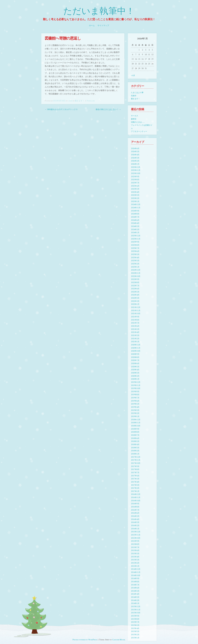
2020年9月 (135, 354)
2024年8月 (135, 214)
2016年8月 (135, 507)
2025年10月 (136, 173)
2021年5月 (135, 329)
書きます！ (80, 101)
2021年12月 (136, 307)
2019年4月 (135, 407)
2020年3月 (135, 373)
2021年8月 (135, 320)
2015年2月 (135, 563)
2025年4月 (135, 192)
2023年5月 (135, 254)
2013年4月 (135, 628)
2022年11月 (136, 273)
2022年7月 (135, 286)
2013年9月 (135, 616)
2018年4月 (135, 444)
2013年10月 (136, 613)
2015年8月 (135, 544)
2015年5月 (135, 554)
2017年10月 (136, 463)
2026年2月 (135, 161)
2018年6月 (135, 438)
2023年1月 (135, 267)
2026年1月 (135, 164)
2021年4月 (135, 332)
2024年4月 (135, 223)
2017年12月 (136, 457)
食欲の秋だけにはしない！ (108, 109)
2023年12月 (136, 236)
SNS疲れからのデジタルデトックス (61, 109)
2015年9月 (135, 541)
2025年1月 (135, 201)
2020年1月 (135, 379)
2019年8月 (135, 395)
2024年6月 (135, 220)
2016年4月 (135, 519)
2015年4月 (135, 557)
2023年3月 (135, 261)
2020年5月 (135, 367)
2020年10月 (136, 351)
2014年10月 (136, 575)
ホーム (92, 25)
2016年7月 (135, 510)
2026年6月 (135, 148)
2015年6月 (135, 550)
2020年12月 (136, 345)
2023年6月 (135, 251)
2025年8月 (135, 180)
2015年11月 (136, 535)
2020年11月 (136, 348)
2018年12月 (136, 420)
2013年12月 (136, 607)
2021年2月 (135, 339)
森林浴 (134, 119)
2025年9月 (135, 177)
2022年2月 (135, 301)
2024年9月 (135, 211)
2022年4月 (135, 295)
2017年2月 (135, 488)
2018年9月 (135, 429)
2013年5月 (135, 625)
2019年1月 (135, 416)
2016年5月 (135, 516)
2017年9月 (135, 466)
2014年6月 (135, 588)
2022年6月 (135, 289)
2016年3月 (135, 522)
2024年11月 (136, 208)
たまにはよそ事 (137, 93)
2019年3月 (135, 410)
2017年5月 (135, 479)
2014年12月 (136, 569)
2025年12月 (136, 167)
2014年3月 (135, 597)
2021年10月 (136, 314)
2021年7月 (135, 323)
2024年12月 (136, 204)
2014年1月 (135, 603)
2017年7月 (135, 473)
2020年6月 (135, 363)
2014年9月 (135, 578)
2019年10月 (136, 388)
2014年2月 (135, 600)
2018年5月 (135, 441)
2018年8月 (135, 432)
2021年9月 (135, 317)
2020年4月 (135, 370)
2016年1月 (135, 529)
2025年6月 (135, 186)
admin (70, 101)
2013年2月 (135, 635)
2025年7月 (135, 183)
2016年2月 (135, 526)
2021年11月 (136, 311)
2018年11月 (136, 423)
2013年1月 (135, 638)
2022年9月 (135, 279)
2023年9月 (135, 242)
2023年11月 (136, 239)
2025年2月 (135, 198)
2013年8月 (135, 619)
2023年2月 (135, 264)
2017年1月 (135, 491)
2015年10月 (136, 538)
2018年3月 (135, 448)
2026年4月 (135, 155)
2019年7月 (135, 398)
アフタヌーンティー (139, 131)
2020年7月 (135, 360)
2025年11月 (136, 170)
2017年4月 (135, 482)
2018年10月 (136, 426)
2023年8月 (135, 245)
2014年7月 (135, 585)
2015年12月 (136, 532)
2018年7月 (135, 435)
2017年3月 (135, 485)
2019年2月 (135, 413)
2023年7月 (135, 248)
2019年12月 (136, 382)
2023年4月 (135, 258)
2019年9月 (135, 392)
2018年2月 (135, 451)
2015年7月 (135, 547)
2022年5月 (135, 292)
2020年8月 (135, 357)
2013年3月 (135, 631)
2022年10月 (136, 276)
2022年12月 (136, 270)
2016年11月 (136, 497)
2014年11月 (136, 572)
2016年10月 (136, 501)
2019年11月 (136, 385)
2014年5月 (135, 591)
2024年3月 (135, 226)
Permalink (91, 101)
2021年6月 (135, 326)
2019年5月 (135, 404)
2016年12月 (136, 494)
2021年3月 (135, 335)
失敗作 (134, 96)
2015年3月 (135, 560)
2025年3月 (135, 195)
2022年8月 (135, 282)
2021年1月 (135, 342)
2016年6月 (135, 513)
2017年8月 (135, 469)
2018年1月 (135, 454)
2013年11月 (136, 610)
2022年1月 (135, 304)
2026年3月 (135, 158)
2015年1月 (135, 566)
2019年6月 (135, 401)
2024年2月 (135, 229)
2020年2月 (135, 376)
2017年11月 (136, 460)
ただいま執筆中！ (99, 11)
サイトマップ (103, 25)
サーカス (135, 116)
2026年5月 (135, 152)
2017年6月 (135, 476)
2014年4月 (135, 594)
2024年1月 (135, 233)
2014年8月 (135, 582)
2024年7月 (135, 217)
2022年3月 (135, 298)
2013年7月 (135, 622)
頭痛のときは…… (138, 122)
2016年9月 (135, 504)
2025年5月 (135, 189)
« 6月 (133, 75)
